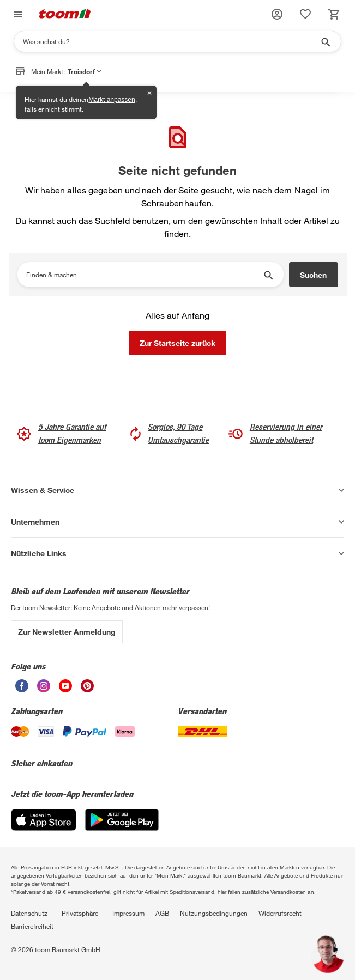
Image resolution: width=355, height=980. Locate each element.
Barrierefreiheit (32, 926)
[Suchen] (170, 41)
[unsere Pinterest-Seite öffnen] (87, 689)
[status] (305, 14)
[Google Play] (122, 828)
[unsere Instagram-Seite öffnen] (44, 689)
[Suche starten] (325, 41)
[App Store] (44, 828)
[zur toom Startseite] (65, 14)
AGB (162, 913)
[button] (277, 14)
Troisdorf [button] (85, 73)
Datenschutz (29, 913)
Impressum (128, 913)
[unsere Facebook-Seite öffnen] (22, 689)
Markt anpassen (112, 100)
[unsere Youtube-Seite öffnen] (65, 689)
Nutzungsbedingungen (214, 913)
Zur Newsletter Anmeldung (67, 632)
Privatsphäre (80, 913)
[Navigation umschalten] (16, 14)
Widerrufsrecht (280, 913)
